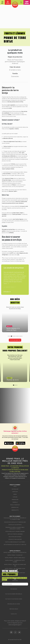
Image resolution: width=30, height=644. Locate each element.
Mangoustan (15, 499)
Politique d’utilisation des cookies (14, 599)
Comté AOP (15, 492)
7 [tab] (18, 337)
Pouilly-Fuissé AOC (15, 505)
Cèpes (15, 486)
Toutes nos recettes (15, 340)
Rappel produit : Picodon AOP (15, 555)
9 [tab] (21, 337)
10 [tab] (22, 337)
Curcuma (15, 497)
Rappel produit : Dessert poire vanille (15, 558)
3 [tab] (12, 337)
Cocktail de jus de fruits (15, 525)
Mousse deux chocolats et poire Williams (15, 522)
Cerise (15, 494)
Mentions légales (14, 609)
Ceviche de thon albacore (15, 539)
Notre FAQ (15, 580)
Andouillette (15, 510)
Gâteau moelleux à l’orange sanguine (15, 531)
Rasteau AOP (15, 489)
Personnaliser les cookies (14, 604)
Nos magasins (14, 589)
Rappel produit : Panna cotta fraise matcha (15, 552)
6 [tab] (17, 337)
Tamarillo (15, 502)
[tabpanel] (15, 322)
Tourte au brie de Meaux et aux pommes (15, 542)
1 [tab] (9, 337)
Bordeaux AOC (15, 507)
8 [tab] (19, 337)
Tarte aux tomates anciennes (15, 534)
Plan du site (14, 614)
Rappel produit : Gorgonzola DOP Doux (15, 573)
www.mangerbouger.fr (15, 625)
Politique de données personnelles (14, 594)
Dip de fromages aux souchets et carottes (15, 544)
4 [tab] (14, 337)
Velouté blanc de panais (15, 537)
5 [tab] (15, 337)
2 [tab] (10, 337)
